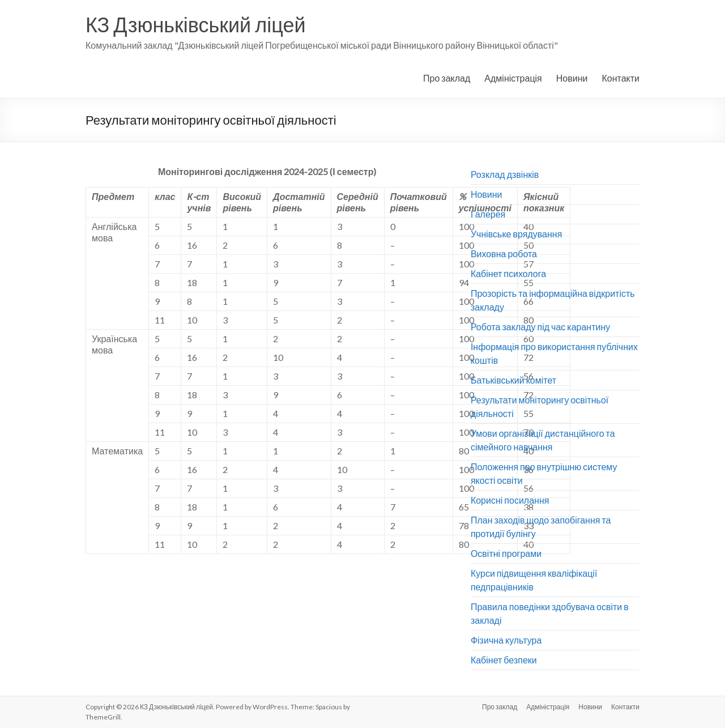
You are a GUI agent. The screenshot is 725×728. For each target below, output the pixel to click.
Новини (572, 78)
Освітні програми (506, 553)
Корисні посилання (510, 500)
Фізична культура (506, 640)
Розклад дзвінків (505, 174)
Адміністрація (513, 78)
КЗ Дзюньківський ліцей (196, 24)
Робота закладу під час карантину (540, 327)
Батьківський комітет (513, 380)
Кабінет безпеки (504, 660)
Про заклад (447, 78)
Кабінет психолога (508, 273)
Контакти (620, 78)
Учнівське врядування (516, 234)
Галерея (488, 214)
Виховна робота (504, 254)
